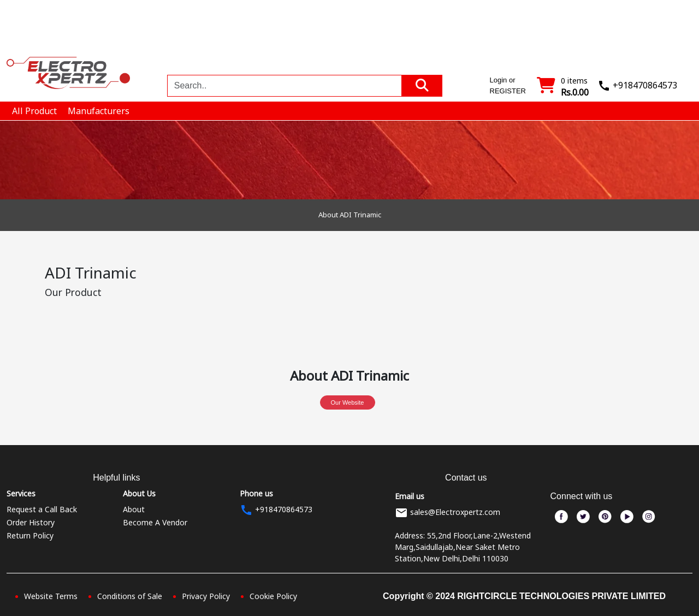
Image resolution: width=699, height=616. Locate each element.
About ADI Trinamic (350, 215)
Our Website (348, 402)
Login (627, 36)
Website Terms (51, 596)
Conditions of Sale (130, 596)
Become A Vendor (155, 522)
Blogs (600, 26)
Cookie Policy (273, 596)
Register (664, 36)
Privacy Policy (206, 596)
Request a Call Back (42, 509)
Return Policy (30, 535)
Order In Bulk (555, 33)
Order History (31, 522)
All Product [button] (34, 111)
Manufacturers (502, 36)
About (134, 509)
